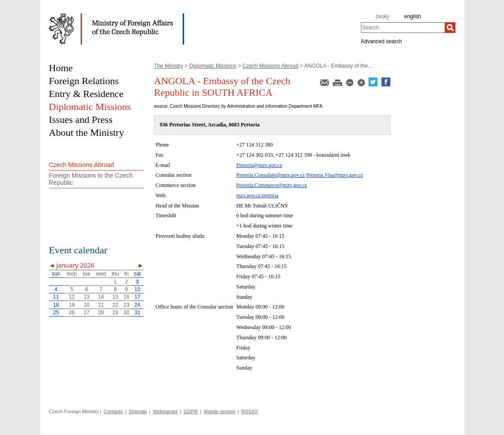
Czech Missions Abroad (270, 66)
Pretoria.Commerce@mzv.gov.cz (271, 185)
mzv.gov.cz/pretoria (257, 195)
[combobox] (403, 28)
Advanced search (382, 41)
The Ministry (169, 66)
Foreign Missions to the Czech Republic (91, 179)
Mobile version (219, 411)
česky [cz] (383, 16)
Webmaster (165, 411)
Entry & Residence (86, 94)
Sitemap (138, 411)
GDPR (191, 411)
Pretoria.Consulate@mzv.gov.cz (270, 175)
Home (61, 68)
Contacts (113, 411)
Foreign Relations (84, 81)
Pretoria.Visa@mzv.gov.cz (334, 175)
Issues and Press (81, 120)
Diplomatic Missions (213, 66)
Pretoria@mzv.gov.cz (259, 165)
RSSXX (250, 411)
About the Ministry (87, 132)
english (413, 16)
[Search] (450, 28)
